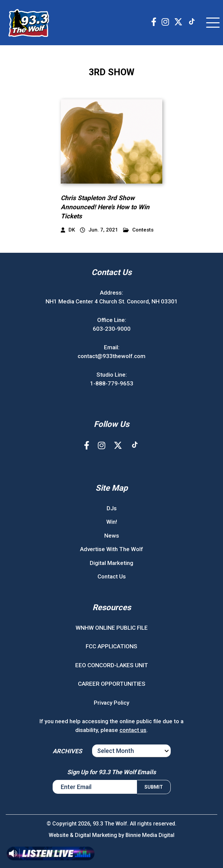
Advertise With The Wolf (111, 549)
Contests (138, 230)
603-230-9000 (112, 329)
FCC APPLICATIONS (111, 646)
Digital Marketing (111, 563)
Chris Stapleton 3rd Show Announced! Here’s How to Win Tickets (105, 207)
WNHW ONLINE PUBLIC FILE (112, 628)
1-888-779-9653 (112, 383)
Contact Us (112, 576)
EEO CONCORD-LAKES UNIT (112, 665)
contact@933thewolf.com (111, 356)
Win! (112, 522)
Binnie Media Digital (150, 835)
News (112, 536)
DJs (112, 508)
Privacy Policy (111, 703)
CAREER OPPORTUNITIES (112, 684)
